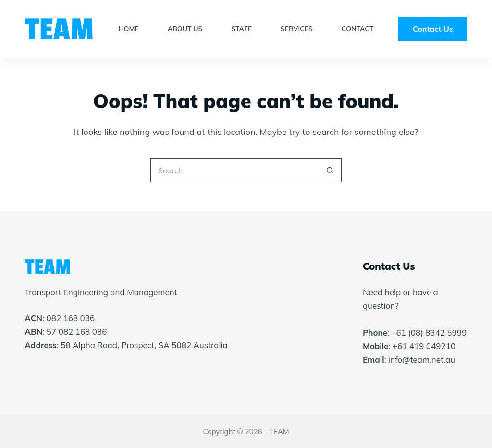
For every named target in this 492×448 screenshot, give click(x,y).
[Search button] (330, 170)
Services (297, 29)
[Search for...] (234, 170)
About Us (185, 29)
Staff (241, 29)
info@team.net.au (422, 359)
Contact (357, 29)
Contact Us (433, 29)
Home (129, 29)
